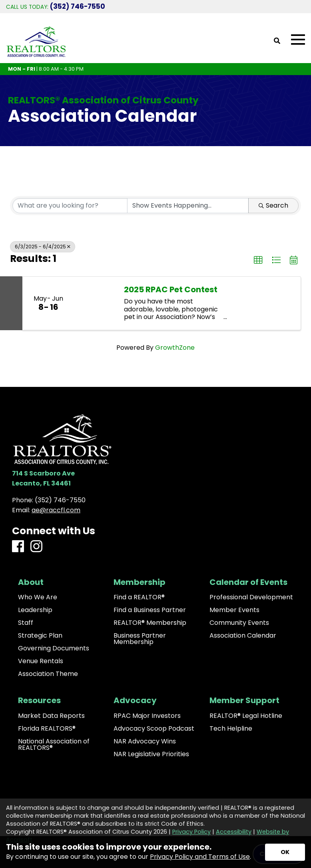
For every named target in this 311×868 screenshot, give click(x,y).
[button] (258, 260)
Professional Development (251, 597)
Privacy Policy (191, 832)
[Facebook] (18, 547)
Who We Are (38, 597)
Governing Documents (54, 648)
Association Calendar (243, 636)
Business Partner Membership (140, 639)
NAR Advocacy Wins (145, 741)
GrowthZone (175, 348)
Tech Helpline (231, 729)
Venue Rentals (41, 661)
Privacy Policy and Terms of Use (200, 857)
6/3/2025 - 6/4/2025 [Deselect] (43, 247)
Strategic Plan (40, 636)
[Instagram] (36, 547)
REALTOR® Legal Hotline (246, 716)
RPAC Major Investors (147, 716)
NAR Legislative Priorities (151, 754)
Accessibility (234, 832)
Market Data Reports (51, 716)
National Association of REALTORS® (54, 745)
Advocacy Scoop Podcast (154, 729)
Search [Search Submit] (273, 205)
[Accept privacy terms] (285, 852)
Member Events (234, 610)
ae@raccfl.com (56, 510)
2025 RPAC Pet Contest (171, 289)
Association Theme (48, 674)
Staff (26, 623)
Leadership (35, 610)
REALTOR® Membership (150, 623)
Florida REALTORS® (47, 729)
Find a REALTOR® (139, 597)
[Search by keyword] (70, 206)
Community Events (239, 623)
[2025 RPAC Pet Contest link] (95, 303)
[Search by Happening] (188, 206)
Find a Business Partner (150, 610)
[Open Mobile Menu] (298, 40)
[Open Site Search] (277, 41)
